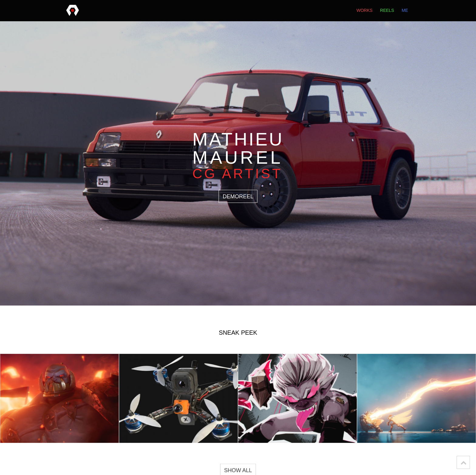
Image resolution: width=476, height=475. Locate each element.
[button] (463, 462)
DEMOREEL (238, 196)
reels (387, 11)
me (405, 11)
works (364, 11)
